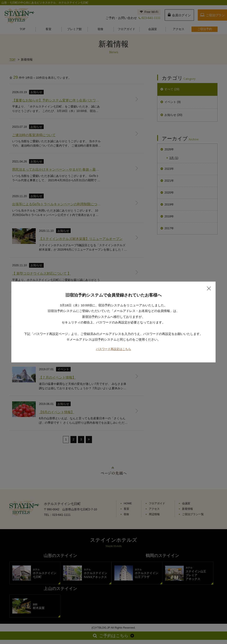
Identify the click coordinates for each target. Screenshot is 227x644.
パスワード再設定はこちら (113, 335)
